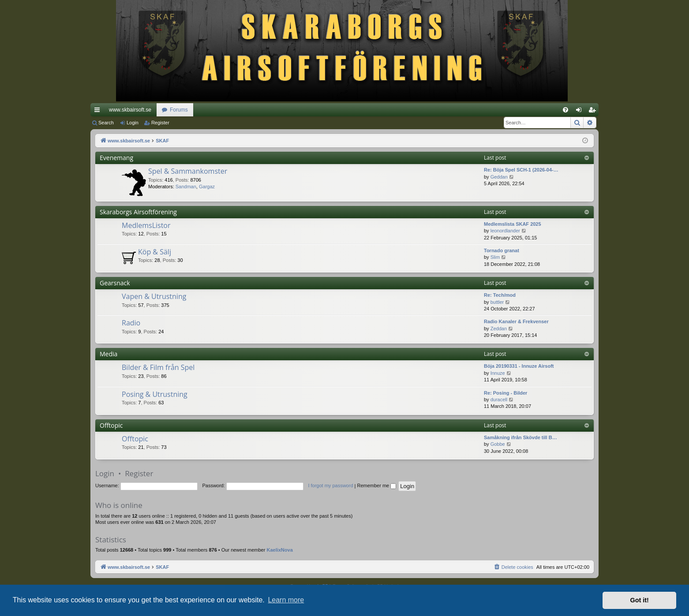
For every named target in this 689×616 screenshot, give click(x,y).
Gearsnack (115, 283)
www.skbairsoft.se (130, 110)
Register (160, 123)
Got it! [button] (640, 600)
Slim (495, 257)
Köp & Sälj (155, 252)
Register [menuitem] (594, 112)
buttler (497, 302)
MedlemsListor (146, 225)
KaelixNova (279, 550)
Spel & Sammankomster (188, 171)
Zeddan (499, 329)
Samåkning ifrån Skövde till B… (520, 437)
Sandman (186, 187)
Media (109, 354)
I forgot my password (330, 485)
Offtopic (111, 425)
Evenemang (116, 158)
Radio (131, 323)
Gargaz (207, 187)
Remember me (376, 485)
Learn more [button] (286, 600)
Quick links (99, 112)
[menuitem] (565, 110)
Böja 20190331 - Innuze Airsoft (519, 366)
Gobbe (498, 444)
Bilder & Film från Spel (158, 367)
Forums (179, 110)
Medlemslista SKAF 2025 (513, 224)
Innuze (498, 373)
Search (106, 123)
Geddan (499, 177)
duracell (499, 399)
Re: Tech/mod (500, 295)
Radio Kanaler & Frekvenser (516, 321)
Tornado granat (502, 250)
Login (133, 123)
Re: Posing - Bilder (506, 393)
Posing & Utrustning (155, 394)
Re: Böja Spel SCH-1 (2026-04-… (521, 170)
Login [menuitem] (581, 112)
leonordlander (505, 231)
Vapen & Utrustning (154, 296)
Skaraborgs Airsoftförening (138, 212)
